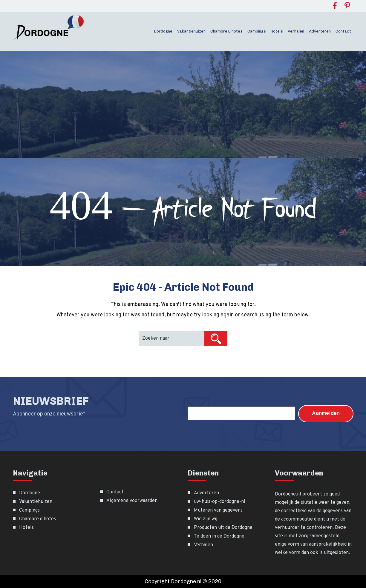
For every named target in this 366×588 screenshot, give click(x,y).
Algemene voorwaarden (132, 501)
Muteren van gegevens (218, 510)
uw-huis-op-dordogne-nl (220, 502)
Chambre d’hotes (226, 31)
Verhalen (296, 31)
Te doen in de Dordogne (219, 536)
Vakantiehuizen (191, 31)
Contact (343, 31)
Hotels (277, 31)
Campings (257, 31)
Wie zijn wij (206, 519)
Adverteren (320, 31)
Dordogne (163, 31)
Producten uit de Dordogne (223, 528)
